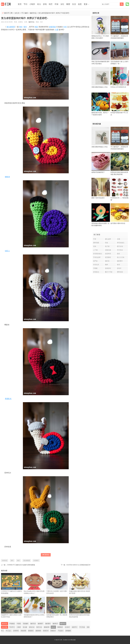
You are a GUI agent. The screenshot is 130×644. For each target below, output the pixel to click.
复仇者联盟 (11, 27)
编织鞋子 (55, 624)
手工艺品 (82, 627)
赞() (46, 555)
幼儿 (39, 4)
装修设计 (53, 631)
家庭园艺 (31, 631)
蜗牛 (25, 27)
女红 (62, 4)
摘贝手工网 (8, 13)
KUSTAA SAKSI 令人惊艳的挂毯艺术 (79, 565)
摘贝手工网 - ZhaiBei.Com (63, 640)
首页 (20, 4)
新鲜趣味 (68, 631)
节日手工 (12, 627)
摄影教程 (38, 631)
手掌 (95, 239)
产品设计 (61, 631)
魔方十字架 (109, 272)
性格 (106, 243)
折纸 (45, 4)
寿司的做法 (121, 243)
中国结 (19, 624)
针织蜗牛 (36, 561)
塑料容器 (120, 272)
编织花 (107, 261)
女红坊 (17, 13)
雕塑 (68, 4)
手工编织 (25, 13)
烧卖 (118, 254)
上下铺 (95, 250)
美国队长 (8, 399)
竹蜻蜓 (95, 268)
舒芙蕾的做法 (98, 254)
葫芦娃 (95, 261)
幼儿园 (25, 627)
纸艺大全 (39, 627)
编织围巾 (48, 624)
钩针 (21, 27)
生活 (74, 4)
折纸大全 (32, 627)
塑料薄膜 (96, 243)
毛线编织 (26, 624)
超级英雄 (52, 27)
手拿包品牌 (97, 257)
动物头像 (108, 250)
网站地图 (73, 640)
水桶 (118, 239)
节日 (26, 4)
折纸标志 (96, 272)
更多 (86, 4)
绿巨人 (7, 251)
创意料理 (108, 254)
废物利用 (47, 627)
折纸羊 (119, 268)
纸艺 (51, 4)
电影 (36, 27)
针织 (65, 27)
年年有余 (120, 250)
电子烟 (107, 246)
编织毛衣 (33, 624)
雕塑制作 (60, 627)
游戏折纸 (108, 268)
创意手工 (75, 627)
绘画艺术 (46, 631)
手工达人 (9, 631)
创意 (80, 4)
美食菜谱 (23, 631)
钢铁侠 (7, 177)
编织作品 (33, 13)
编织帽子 (40, 624)
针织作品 (5, 561)
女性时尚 (16, 631)
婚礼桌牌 (108, 239)
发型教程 (108, 257)
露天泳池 (120, 246)
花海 (95, 246)
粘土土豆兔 (121, 257)
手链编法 (12, 624)
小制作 (32, 4)
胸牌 (106, 265)
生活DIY (67, 627)
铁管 (118, 265)
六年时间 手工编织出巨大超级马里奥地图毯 (21, 565)
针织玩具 (96, 265)
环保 (57, 4)
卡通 (57, 30)
